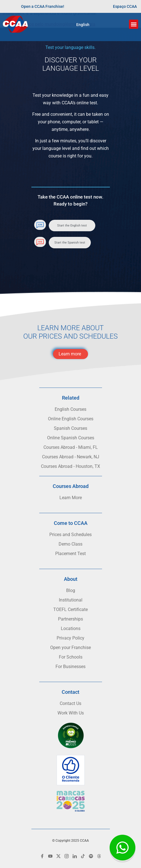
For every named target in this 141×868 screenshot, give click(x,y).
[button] (134, 24)
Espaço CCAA (125, 6)
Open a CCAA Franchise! (43, 6)
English (83, 25)
